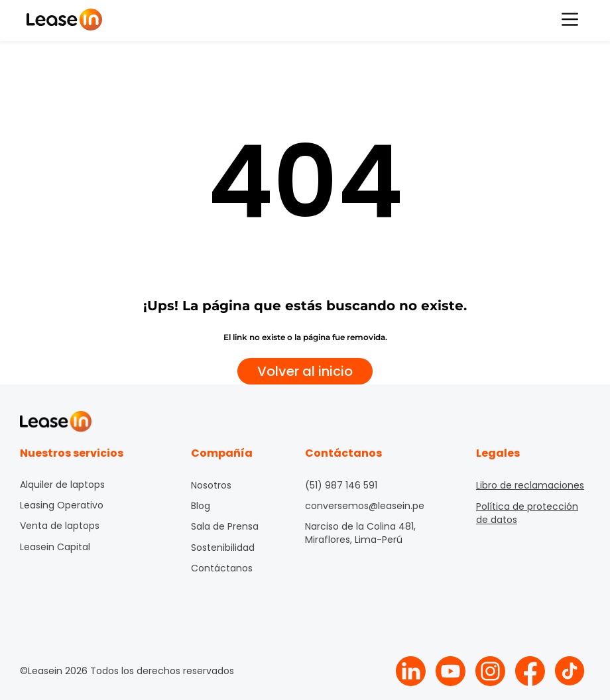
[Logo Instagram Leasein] (490, 671)
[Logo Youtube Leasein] (451, 671)
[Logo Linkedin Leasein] (411, 671)
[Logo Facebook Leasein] (530, 671)
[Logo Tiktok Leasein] (570, 671)
